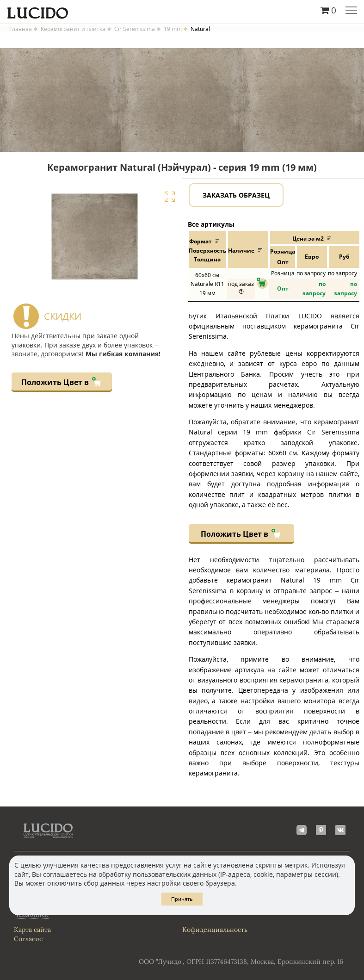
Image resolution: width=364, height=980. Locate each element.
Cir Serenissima (135, 29)
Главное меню (351, 11)
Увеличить (170, 197)
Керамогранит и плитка (73, 29)
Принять (182, 899)
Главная (21, 29)
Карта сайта (32, 930)
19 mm (173, 29)
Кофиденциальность (215, 930)
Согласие (28, 939)
